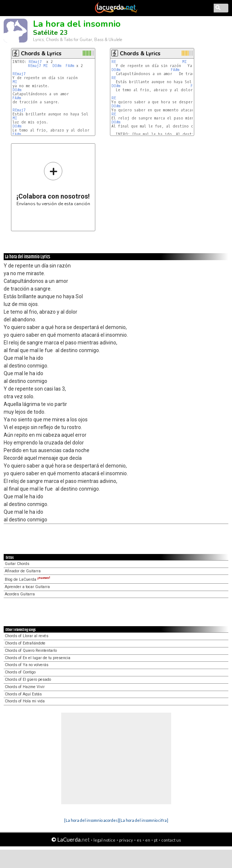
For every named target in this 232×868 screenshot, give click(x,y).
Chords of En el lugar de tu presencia (38, 658)
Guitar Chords (17, 564)
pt (156, 840)
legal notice (104, 840)
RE (114, 62)
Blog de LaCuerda (27, 579)
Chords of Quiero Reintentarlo (31, 651)
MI (46, 66)
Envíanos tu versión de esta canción (53, 184)
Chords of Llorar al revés (27, 636)
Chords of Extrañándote (25, 643)
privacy (126, 840)
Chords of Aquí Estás (23, 694)
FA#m (70, 66)
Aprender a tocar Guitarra (27, 587)
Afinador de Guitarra (23, 571)
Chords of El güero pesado (28, 679)
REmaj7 (35, 62)
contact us (171, 840)
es (139, 840)
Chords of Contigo (20, 672)
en (148, 840)
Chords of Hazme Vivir (25, 687)
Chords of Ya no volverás (27, 665)
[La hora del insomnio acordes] (92, 820)
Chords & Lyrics (41, 53)
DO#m (57, 66)
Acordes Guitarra (20, 594)
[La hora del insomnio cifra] (144, 820)
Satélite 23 (50, 33)
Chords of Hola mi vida (25, 701)
